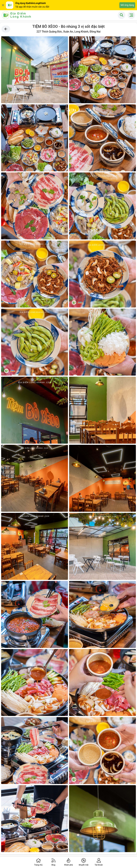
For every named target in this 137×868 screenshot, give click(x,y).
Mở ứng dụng (127, 5)
